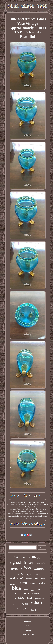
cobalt (36, 603)
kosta (25, 604)
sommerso (36, 593)
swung (26, 593)
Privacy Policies (28, 634)
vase (21, 609)
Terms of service (28, 639)
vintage (35, 557)
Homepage (28, 621)
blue (16, 588)
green (40, 589)
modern (29, 579)
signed (15, 562)
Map (28, 626)
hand (19, 573)
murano (18, 597)
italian (12, 584)
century (16, 604)
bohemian (33, 610)
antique (39, 569)
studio (26, 590)
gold (37, 579)
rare (23, 557)
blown (22, 583)
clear (38, 574)
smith (42, 583)
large (15, 568)
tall (16, 557)
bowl (29, 598)
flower (17, 594)
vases (43, 579)
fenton (29, 563)
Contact (28, 630)
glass (26, 568)
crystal (30, 574)
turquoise (41, 563)
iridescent (17, 578)
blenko (33, 584)
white (32, 590)
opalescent (39, 598)
